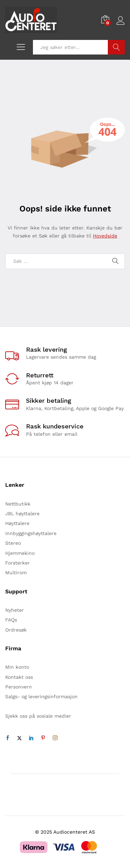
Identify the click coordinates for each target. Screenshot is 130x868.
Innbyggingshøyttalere (31, 533)
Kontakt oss (19, 677)
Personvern (19, 687)
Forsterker (18, 563)
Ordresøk (16, 630)
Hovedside (105, 236)
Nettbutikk (18, 504)
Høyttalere (17, 523)
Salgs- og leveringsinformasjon (41, 696)
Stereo (13, 543)
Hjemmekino (20, 553)
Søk (116, 47)
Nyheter (15, 610)
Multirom (16, 573)
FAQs (11, 620)
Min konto (17, 667)
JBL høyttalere (22, 514)
